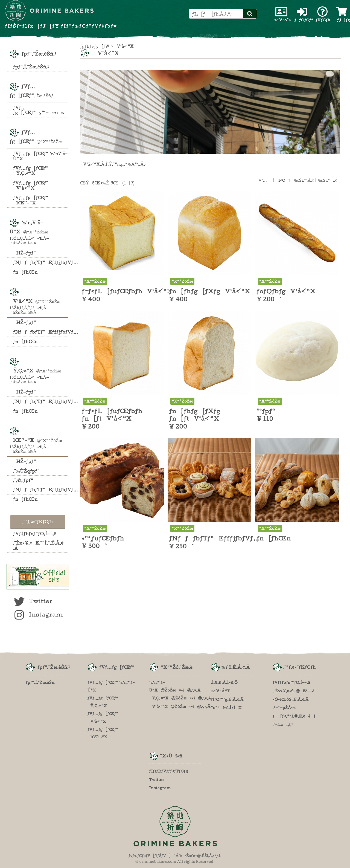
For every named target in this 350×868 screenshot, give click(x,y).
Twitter (33, 601)
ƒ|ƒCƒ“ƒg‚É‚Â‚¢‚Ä (227, 699)
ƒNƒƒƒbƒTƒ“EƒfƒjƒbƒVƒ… (41, 262)
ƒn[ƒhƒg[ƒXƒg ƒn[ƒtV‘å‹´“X (195, 415)
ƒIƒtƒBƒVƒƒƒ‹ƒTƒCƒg (169, 771)
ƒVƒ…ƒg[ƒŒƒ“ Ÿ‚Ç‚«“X (31, 171)
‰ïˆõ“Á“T (220, 691)
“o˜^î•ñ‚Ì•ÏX (226, 708)
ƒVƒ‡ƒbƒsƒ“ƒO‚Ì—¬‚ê (35, 534)
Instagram (38, 614)
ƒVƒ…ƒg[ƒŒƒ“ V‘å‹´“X (31, 185)
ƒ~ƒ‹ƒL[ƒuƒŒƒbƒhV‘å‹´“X (127, 291)
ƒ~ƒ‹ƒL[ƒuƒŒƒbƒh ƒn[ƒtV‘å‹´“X (112, 415)
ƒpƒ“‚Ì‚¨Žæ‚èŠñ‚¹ (31, 67)
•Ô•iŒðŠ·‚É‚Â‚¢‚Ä (291, 699)
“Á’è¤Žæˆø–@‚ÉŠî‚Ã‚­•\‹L (198, 856)
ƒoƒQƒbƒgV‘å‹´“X (286, 291)
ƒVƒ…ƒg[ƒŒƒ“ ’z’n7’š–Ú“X (40, 156)
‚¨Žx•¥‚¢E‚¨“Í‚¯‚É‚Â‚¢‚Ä (38, 546)
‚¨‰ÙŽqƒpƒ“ (26, 471)
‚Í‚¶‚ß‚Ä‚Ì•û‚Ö (224, 682)
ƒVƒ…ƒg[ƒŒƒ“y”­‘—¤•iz (39, 110)
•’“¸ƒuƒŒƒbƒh (103, 538)
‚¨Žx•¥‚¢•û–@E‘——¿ (293, 691)
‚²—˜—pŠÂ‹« (284, 708)
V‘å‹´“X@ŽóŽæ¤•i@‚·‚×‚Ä (180, 707)
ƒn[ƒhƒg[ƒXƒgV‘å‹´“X (210, 291)
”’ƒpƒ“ (266, 411)
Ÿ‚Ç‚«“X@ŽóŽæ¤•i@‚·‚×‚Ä (180, 698)
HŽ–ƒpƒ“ (25, 253)
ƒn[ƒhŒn (25, 272)
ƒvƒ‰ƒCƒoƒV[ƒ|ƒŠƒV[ (149, 856)
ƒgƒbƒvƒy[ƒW (95, 46)
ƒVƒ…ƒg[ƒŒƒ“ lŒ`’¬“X (31, 200)
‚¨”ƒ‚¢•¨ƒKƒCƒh (38, 522)
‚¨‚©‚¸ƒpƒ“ (23, 480)
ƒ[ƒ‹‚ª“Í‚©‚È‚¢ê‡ (294, 716)
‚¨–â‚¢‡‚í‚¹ (283, 725)
